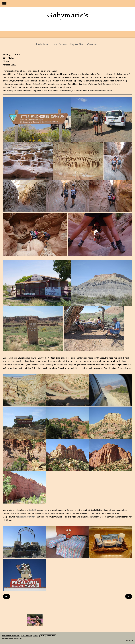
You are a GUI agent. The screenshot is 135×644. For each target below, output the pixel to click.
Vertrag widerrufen (48, 636)
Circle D (32, 510)
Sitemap (36, 636)
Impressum (6, 636)
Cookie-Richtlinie (26, 636)
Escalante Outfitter (26, 517)
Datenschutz (15, 636)
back (7, 596)
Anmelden (129, 641)
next (129, 596)
